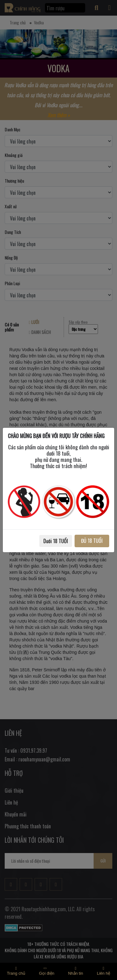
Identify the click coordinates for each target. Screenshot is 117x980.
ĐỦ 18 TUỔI (92, 541)
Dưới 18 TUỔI (56, 541)
